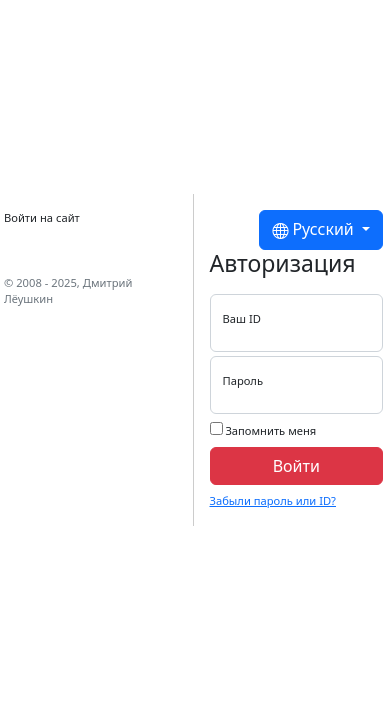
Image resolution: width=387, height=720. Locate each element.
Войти (296, 466)
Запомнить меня (263, 430)
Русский (315, 230)
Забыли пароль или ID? (273, 500)
